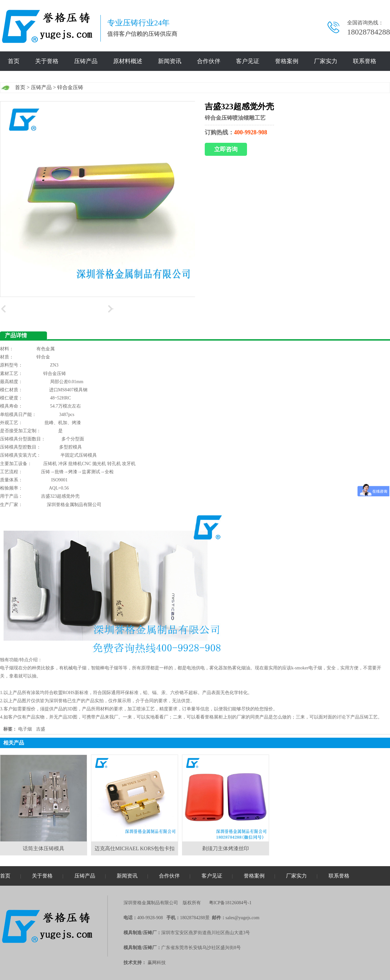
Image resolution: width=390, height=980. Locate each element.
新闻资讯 (170, 61)
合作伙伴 (209, 61)
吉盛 (41, 729)
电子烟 (25, 729)
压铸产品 (86, 61)
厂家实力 (326, 61)
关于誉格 (47, 61)
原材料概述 (128, 61)
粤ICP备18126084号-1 (230, 903)
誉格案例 (287, 61)
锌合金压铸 (70, 87)
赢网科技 (157, 963)
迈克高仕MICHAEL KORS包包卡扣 (135, 848)
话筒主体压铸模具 (44, 848)
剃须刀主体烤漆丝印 (226, 848)
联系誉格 (365, 61)
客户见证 (248, 61)
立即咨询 (226, 149)
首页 (14, 61)
